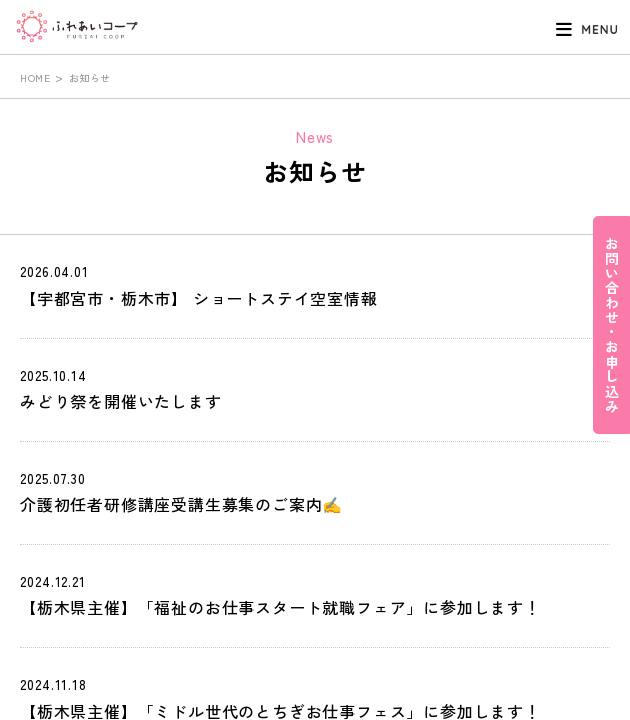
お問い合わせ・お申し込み (612, 325)
